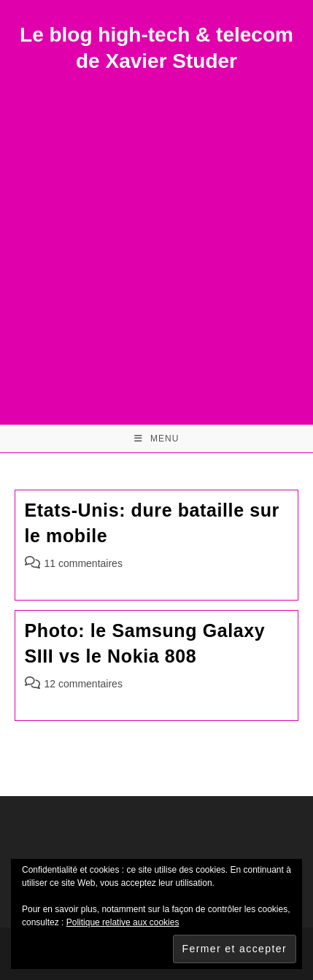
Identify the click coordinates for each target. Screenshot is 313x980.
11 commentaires (84, 563)
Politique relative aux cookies (123, 922)
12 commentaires (84, 684)
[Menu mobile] (157, 439)
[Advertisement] (156, 239)
